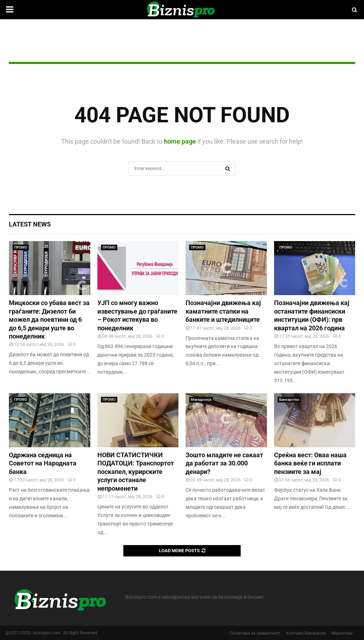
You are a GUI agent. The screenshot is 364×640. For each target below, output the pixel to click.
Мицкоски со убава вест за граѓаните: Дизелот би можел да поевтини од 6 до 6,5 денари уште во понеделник (49, 319)
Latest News (30, 224)
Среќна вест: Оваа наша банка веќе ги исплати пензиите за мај (310, 463)
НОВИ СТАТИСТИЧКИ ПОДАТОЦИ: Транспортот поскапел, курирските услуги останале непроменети (136, 472)
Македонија (201, 399)
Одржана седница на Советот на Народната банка (43, 463)
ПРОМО (21, 247)
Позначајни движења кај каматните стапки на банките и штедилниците (223, 311)
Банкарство (289, 399)
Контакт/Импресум (306, 633)
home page (180, 141)
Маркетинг (342, 633)
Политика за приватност (255, 633)
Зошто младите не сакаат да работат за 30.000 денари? (224, 463)
